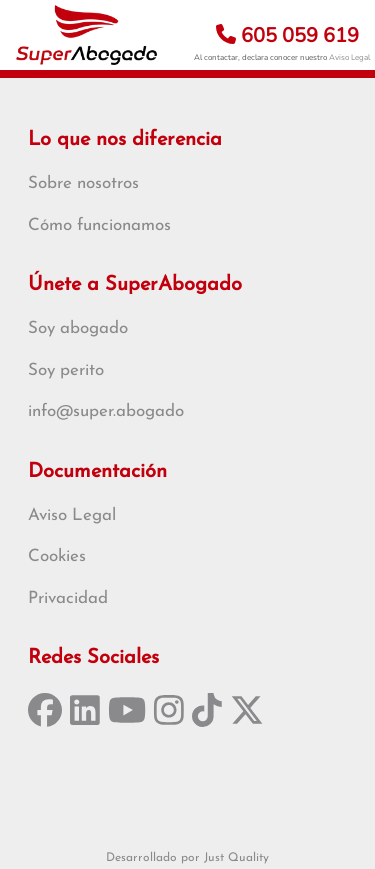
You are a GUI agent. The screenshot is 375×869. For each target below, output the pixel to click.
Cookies (57, 556)
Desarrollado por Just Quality (187, 858)
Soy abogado (78, 328)
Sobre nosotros (83, 183)
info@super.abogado (106, 411)
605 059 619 (287, 35)
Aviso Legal (349, 57)
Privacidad (68, 598)
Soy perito (66, 370)
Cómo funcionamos (99, 225)
